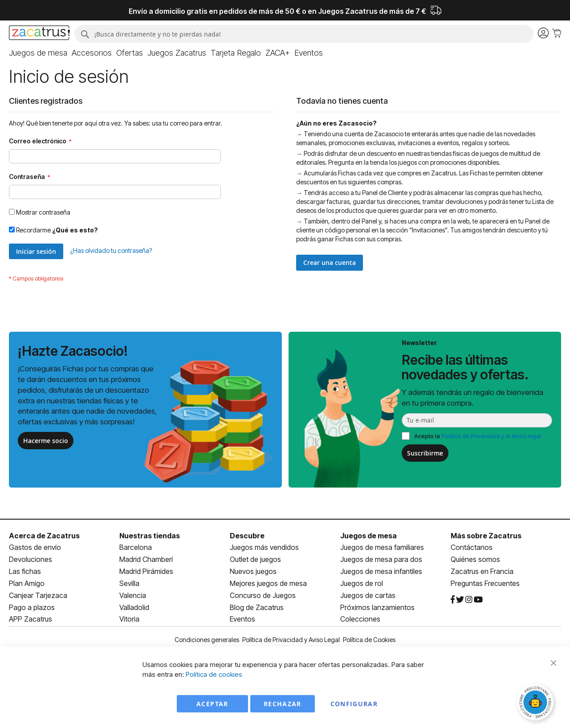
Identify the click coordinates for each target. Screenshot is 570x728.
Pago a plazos (32, 607)
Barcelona (136, 547)
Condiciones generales (207, 640)
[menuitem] (38, 53)
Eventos (242, 619)
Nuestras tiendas (150, 536)
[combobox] (304, 34)
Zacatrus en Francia (482, 571)
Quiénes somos (475, 559)
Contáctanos (472, 547)
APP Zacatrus (31, 619)
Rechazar (283, 704)
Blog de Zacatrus (257, 607)
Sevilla (129, 583)
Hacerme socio (46, 441)
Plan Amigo (27, 583)
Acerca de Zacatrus (44, 536)
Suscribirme (425, 453)
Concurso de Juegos (263, 595)
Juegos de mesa (368, 536)
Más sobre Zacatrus (486, 536)
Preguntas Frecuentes (485, 583)
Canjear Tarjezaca (38, 595)
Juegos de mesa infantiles (381, 571)
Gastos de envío (35, 547)
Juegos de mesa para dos (381, 559)
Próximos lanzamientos (377, 607)
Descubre (247, 536)
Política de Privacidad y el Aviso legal (491, 436)
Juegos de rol (362, 583)
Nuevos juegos (253, 571)
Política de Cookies (369, 640)
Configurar (354, 704)
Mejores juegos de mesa (268, 583)
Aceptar (212, 704)
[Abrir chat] (537, 704)
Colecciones (360, 619)
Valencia (133, 595)
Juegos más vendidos (264, 547)
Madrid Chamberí (146, 559)
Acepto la (478, 436)
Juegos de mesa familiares (382, 547)
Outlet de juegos (255, 559)
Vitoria (129, 619)
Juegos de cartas (368, 595)
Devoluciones (31, 559)
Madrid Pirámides (146, 571)
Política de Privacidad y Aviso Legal (291, 640)
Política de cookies (214, 674)
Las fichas (25, 571)
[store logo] (39, 34)
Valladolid (134, 607)
